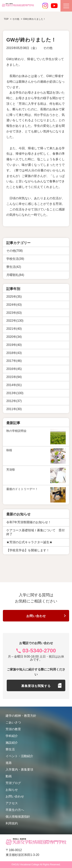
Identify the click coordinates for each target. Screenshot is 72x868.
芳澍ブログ (13, 783)
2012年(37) (14, 401)
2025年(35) (14, 297)
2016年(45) (14, 369)
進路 (9, 763)
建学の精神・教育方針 (21, 716)
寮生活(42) (14, 267)
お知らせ (12, 790)
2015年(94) (14, 377)
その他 (48, 48)
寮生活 (10, 749)
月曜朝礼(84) (15, 275)
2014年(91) (14, 385)
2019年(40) (14, 345)
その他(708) (14, 251)
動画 (9, 776)
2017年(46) (14, 361)
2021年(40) (14, 329)
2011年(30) (14, 409)
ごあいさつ (13, 722)
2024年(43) (14, 305)
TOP (6, 19)
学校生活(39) (15, 259)
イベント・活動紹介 (19, 756)
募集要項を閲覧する (36, 686)
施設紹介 (12, 743)
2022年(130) (15, 321)
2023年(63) (14, 313)
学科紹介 (12, 736)
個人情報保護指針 (18, 817)
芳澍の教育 (13, 729)
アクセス (12, 803)
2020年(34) (14, 337)
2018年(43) (14, 353)
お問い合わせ (36, 616)
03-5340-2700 (39, 651)
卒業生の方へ (15, 810)
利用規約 (12, 823)
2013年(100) (15, 393)
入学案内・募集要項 (19, 770)
